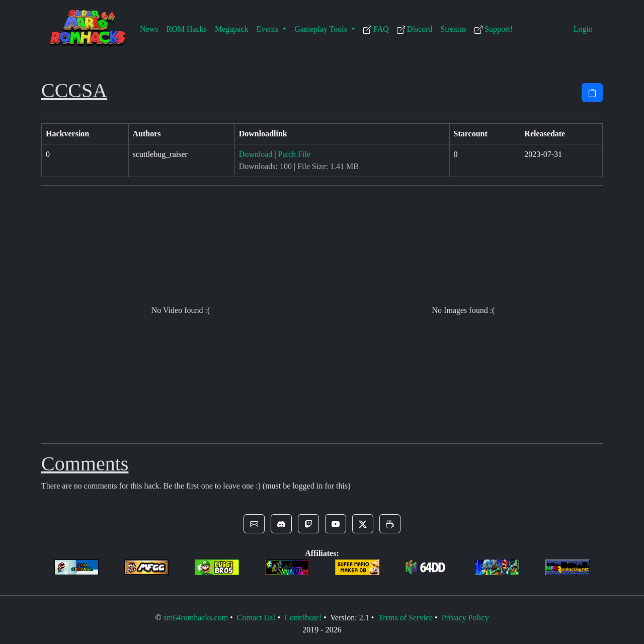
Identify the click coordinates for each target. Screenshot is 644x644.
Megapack (232, 29)
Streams (454, 29)
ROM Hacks (186, 29)
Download (256, 154)
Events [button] (269, 29)
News (149, 29)
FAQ (376, 29)
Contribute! (303, 618)
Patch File (294, 154)
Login (583, 29)
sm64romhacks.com (196, 618)
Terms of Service (405, 618)
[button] (254, 524)
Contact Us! (256, 618)
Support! (494, 29)
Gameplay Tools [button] (322, 29)
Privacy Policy (465, 618)
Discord (415, 29)
